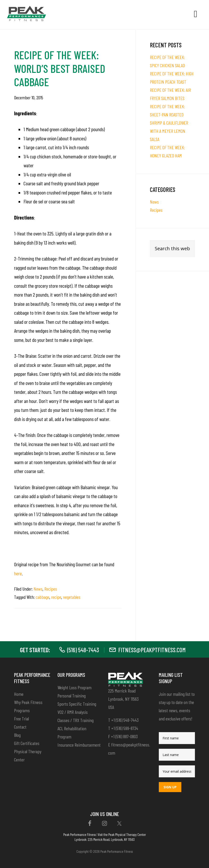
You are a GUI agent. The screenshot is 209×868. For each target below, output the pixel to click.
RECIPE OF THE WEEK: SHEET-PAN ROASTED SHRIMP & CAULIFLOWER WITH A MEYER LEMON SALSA (169, 123)
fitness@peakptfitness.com (152, 650)
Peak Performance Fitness (80, 834)
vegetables (72, 597)
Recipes (51, 589)
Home (19, 694)
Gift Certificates (27, 743)
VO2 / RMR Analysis (73, 712)
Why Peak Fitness (28, 702)
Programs (22, 710)
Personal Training (72, 696)
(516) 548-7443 (83, 650)
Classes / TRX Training (76, 720)
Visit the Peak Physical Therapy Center (122, 834)
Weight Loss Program (74, 687)
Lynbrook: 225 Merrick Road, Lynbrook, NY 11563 (105, 839)
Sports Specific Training (77, 704)
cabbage (42, 597)
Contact (20, 727)
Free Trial (21, 719)
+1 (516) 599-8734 (125, 728)
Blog (17, 735)
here (18, 573)
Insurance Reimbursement (79, 745)
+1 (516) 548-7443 (125, 720)
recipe (56, 597)
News (38, 589)
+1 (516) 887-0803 (124, 736)
